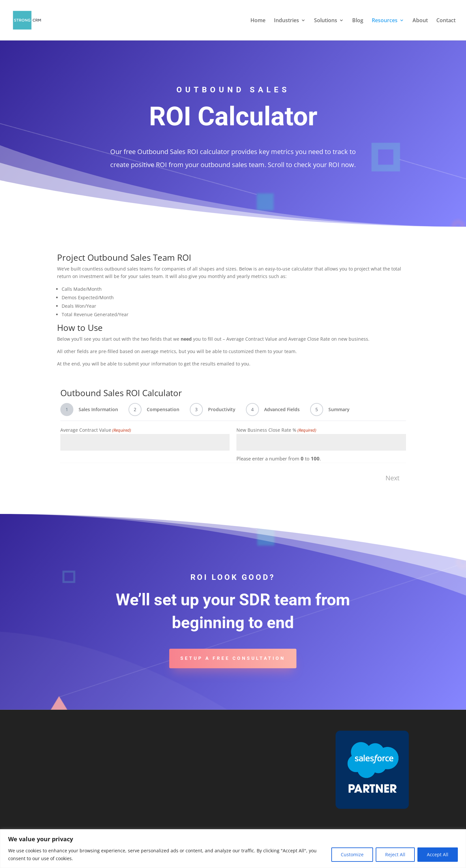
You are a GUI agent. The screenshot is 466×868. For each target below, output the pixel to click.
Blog (358, 21)
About (420, 21)
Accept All (438, 854)
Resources (385, 21)
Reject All (395, 854)
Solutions (326, 21)
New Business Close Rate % (276, 430)
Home (258, 21)
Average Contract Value (96, 430)
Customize (352, 854)
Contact (446, 21)
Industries (286, 21)
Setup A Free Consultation (233, 658)
